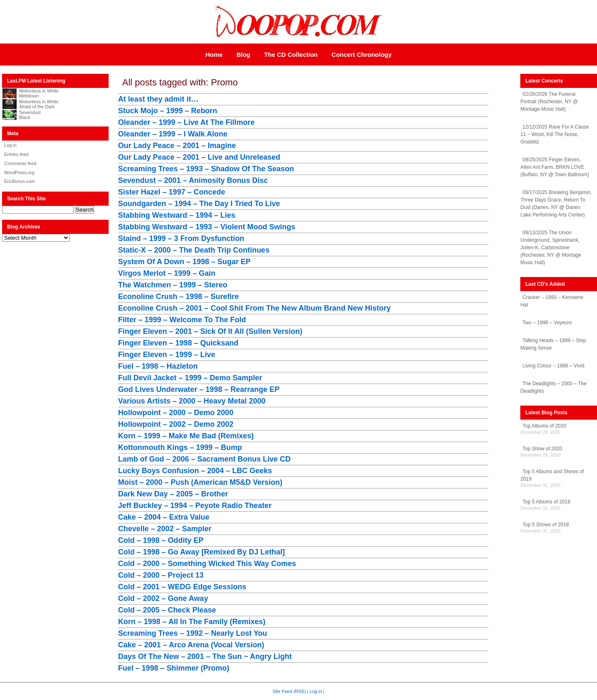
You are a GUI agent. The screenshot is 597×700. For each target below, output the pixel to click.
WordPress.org (19, 173)
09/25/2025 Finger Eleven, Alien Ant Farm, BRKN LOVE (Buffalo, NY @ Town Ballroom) (555, 167)
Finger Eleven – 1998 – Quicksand (178, 343)
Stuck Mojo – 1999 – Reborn (168, 111)
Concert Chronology (362, 55)
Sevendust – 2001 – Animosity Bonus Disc (193, 180)
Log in (10, 145)
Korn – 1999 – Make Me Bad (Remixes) (186, 436)
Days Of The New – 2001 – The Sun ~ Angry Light (205, 656)
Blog (243, 55)
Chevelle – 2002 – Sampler (165, 529)
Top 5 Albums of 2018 (546, 502)
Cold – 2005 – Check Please (167, 610)
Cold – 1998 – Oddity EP (161, 540)
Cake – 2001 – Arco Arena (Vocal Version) (191, 645)
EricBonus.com (19, 181)
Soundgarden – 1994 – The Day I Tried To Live (199, 204)
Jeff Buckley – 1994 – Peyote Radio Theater (195, 506)
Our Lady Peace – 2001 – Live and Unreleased (199, 157)
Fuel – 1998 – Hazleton (158, 366)
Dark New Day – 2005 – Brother (173, 494)
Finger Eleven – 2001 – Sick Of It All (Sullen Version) (210, 331)
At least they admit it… (158, 99)
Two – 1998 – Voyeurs (547, 323)
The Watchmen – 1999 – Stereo (173, 285)
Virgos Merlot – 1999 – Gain (167, 273)
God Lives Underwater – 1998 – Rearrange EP (199, 389)
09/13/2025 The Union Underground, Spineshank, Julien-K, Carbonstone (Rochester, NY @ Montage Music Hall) (551, 248)
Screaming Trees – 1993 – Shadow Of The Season (206, 169)
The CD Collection (291, 55)
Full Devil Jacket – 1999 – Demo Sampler (190, 378)
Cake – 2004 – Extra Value (164, 517)
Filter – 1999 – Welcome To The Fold (182, 320)
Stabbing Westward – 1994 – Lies (177, 215)
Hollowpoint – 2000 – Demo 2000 (176, 413)
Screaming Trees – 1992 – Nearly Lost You (193, 633)
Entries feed (16, 154)
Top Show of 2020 (542, 449)
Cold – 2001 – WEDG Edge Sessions (182, 587)
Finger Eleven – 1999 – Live (167, 355)
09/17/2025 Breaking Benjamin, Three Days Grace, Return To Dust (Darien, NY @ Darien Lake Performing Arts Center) (556, 204)
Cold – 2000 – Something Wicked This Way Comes (207, 564)
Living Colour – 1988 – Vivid (553, 366)
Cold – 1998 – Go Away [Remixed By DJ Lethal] (201, 552)
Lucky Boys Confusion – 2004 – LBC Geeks (195, 471)
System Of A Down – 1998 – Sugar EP (184, 262)
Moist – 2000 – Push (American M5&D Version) (200, 482)
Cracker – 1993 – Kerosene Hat (552, 301)
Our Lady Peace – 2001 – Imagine (177, 146)
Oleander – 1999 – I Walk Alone (173, 134)
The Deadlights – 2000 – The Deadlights (553, 387)
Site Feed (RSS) (289, 691)
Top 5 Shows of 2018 (546, 525)
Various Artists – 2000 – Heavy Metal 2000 (192, 401)
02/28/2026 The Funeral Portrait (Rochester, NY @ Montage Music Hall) (549, 102)
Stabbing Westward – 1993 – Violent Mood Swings (207, 227)
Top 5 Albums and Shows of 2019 (552, 475)
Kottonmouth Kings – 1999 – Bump (180, 447)
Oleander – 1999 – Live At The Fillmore (186, 122)
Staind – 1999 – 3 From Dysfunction (181, 238)
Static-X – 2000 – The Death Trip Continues (194, 250)
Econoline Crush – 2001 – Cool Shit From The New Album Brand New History (254, 308)
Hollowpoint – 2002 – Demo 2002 (176, 424)
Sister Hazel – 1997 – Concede (172, 192)
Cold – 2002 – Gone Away (163, 598)
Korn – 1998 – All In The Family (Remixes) (192, 622)
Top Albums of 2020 (544, 426)
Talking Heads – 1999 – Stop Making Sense (553, 344)
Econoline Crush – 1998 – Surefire (178, 297)
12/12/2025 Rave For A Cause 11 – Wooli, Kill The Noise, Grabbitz (555, 134)
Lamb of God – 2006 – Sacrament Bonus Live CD (204, 459)
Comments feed (20, 163)
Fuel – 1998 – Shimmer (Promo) (174, 668)
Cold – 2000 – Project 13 (161, 575)
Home (214, 55)
